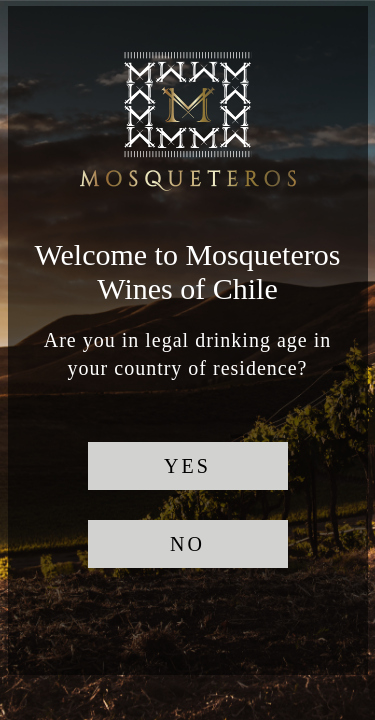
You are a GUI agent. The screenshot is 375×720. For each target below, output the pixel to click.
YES (187, 466)
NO (187, 544)
